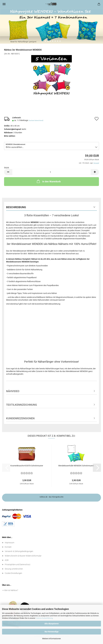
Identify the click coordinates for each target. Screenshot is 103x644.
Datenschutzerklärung (44, 618)
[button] (8, 172)
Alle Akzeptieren (52, 624)
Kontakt (8, 547)
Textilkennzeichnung (22, 405)
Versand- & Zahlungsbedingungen (19, 551)
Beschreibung (16, 207)
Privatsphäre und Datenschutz (18, 564)
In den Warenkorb (48, 181)
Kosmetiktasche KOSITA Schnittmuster (27, 466)
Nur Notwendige (52, 632)
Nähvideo (13, 391)
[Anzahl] (51, 172)
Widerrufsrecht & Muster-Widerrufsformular (23, 556)
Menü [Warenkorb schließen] (4, 4)
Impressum (9, 543)
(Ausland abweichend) (36, 121)
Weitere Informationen (51, 639)
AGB (7, 560)
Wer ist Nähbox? (11, 590)
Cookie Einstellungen (13, 573)
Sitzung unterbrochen (14, 569)
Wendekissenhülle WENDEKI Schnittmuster (76, 466)
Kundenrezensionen (20, 418)
